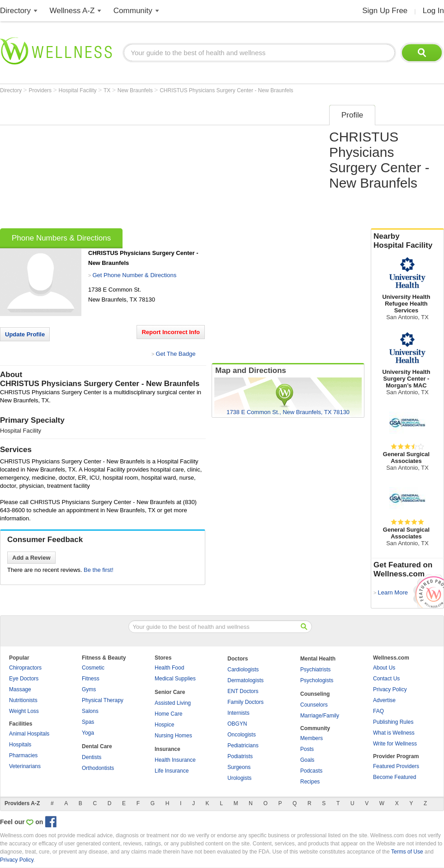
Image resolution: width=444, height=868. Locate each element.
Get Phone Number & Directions (134, 275)
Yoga (88, 733)
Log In (433, 11)
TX (108, 90)
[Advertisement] (125, 164)
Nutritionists (23, 700)
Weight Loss (24, 711)
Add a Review (31, 558)
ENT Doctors (243, 691)
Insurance (168, 749)
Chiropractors (25, 668)
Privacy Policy (390, 689)
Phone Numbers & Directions (61, 238)
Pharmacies (23, 755)
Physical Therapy (103, 700)
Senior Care (170, 692)
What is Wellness (394, 733)
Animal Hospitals (29, 734)
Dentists (92, 757)
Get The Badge (175, 354)
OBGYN (237, 724)
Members (312, 738)
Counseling (315, 694)
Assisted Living (173, 703)
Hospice (164, 725)
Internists (239, 713)
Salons (90, 711)
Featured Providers (396, 766)
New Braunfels (136, 90)
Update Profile (25, 334)
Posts (307, 749)
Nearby (407, 241)
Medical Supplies (175, 679)
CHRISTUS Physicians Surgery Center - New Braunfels (226, 90)
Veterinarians (25, 766)
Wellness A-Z (72, 11)
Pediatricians (243, 745)
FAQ (378, 711)
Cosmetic (93, 668)
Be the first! (99, 570)
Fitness (91, 679)
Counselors (314, 705)
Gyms (89, 689)
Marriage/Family (320, 716)
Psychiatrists (315, 670)
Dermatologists (246, 680)
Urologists (239, 778)
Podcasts (311, 771)
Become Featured (394, 777)
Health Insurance (175, 760)
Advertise (384, 700)
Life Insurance (172, 771)
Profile (352, 115)
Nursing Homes (173, 736)
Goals (307, 760)
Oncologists (242, 735)
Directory (15, 11)
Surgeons (239, 767)
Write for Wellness (395, 744)
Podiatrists (240, 756)
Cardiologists (243, 670)
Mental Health (318, 659)
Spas (88, 722)
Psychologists (317, 680)
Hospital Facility (78, 90)
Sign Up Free (385, 11)
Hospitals (20, 745)
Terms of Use (407, 852)
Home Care (168, 714)
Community (133, 11)
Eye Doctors (24, 679)
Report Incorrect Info (171, 332)
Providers (41, 90)
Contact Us (386, 679)
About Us (384, 668)
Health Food (169, 668)
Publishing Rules (393, 722)
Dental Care (97, 746)
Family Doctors (246, 702)
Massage (20, 689)
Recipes (310, 782)
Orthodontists (98, 768)
